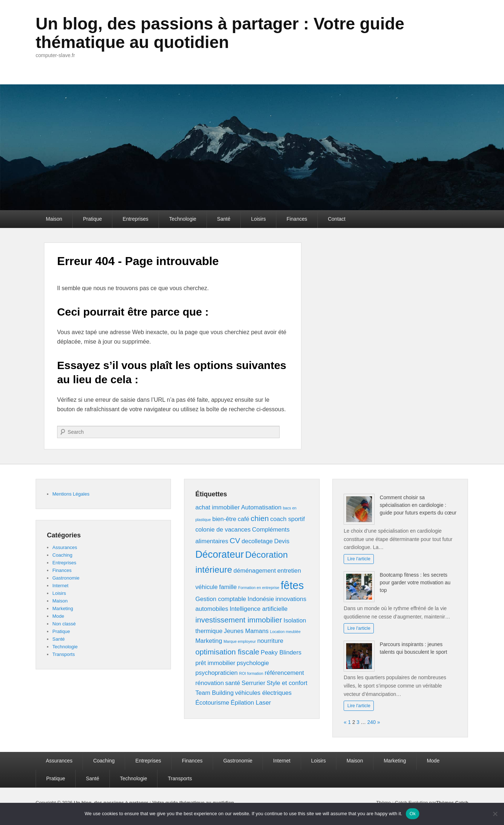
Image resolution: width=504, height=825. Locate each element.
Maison (54, 219)
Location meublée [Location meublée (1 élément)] (285, 632)
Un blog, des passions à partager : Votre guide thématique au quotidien (220, 33)
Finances (297, 219)
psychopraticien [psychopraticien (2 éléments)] (217, 673)
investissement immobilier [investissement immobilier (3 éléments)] (239, 620)
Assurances (65, 547)
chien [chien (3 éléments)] (260, 518)
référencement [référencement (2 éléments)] (284, 673)
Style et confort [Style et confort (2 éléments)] (287, 683)
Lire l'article (359, 559)
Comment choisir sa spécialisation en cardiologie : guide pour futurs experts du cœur (418, 505)
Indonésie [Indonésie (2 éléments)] (261, 599)
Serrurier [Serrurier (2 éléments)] (253, 683)
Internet (60, 586)
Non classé (64, 624)
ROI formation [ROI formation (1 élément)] (251, 673)
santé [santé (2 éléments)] (233, 683)
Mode (58, 616)
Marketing (63, 608)
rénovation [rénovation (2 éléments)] (209, 683)
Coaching (62, 555)
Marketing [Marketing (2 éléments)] (209, 641)
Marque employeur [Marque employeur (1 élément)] (240, 641)
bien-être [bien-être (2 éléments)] (224, 519)
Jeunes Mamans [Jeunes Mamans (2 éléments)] (246, 631)
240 (371, 722)
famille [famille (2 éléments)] (228, 587)
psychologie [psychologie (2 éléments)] (253, 663)
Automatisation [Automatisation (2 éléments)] (261, 507)
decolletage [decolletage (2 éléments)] (257, 541)
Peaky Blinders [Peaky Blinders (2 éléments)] (281, 652)
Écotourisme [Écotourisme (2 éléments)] (212, 703)
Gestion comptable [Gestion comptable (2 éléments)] (221, 599)
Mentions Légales (71, 494)
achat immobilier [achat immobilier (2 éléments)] (217, 507)
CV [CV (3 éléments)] (235, 540)
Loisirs (258, 219)
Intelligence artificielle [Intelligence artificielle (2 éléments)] (258, 609)
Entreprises (135, 219)
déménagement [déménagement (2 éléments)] (255, 571)
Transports (64, 654)
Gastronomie (66, 578)
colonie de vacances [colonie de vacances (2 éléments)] (223, 530)
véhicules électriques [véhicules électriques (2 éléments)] (263, 693)
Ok (413, 814)
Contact (337, 219)
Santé (224, 219)
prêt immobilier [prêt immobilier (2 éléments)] (215, 663)
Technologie (183, 219)
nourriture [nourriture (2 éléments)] (270, 641)
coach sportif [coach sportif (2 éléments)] (287, 519)
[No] (495, 814)
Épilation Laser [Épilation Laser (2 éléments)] (251, 703)
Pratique (92, 219)
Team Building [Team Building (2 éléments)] (214, 693)
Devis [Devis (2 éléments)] (282, 541)
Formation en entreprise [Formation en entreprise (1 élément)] (259, 588)
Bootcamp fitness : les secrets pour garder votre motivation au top (415, 582)
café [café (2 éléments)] (244, 519)
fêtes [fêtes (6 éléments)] (292, 585)
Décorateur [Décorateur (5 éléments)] (219, 554)
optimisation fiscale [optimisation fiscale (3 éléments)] (227, 652)
